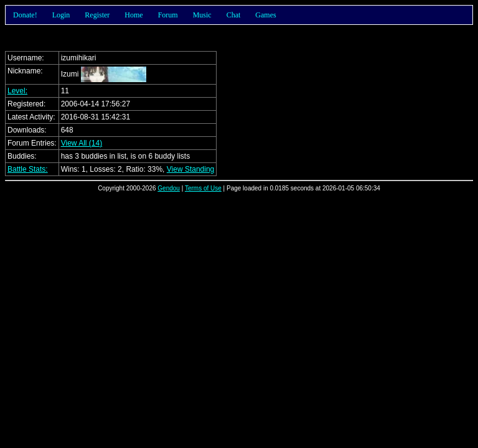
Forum (168, 15)
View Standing (191, 169)
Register (97, 15)
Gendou (169, 188)
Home (134, 15)
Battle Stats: (28, 169)
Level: (17, 91)
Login (61, 15)
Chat (234, 15)
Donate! (25, 15)
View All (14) (82, 143)
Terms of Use (203, 188)
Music (202, 15)
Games (265, 15)
